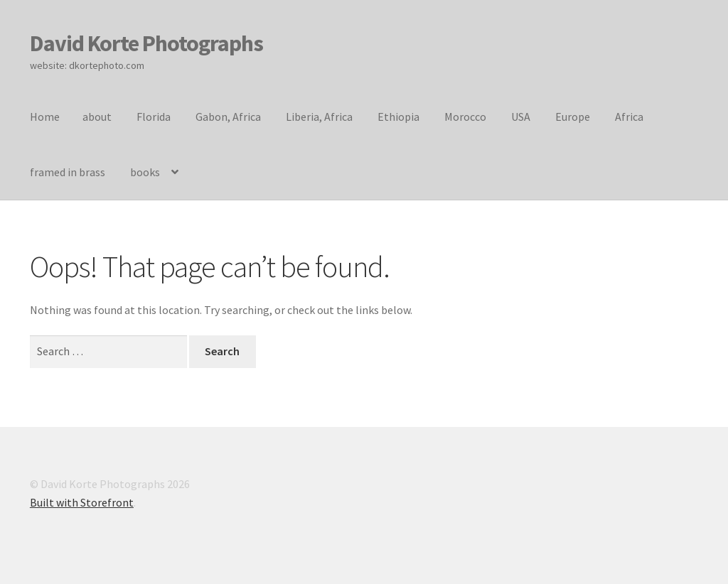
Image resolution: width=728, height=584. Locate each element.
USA (521, 117)
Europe (573, 117)
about (97, 117)
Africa (629, 117)
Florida (154, 117)
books (145, 172)
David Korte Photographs (146, 43)
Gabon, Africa (228, 117)
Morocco (465, 117)
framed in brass (68, 172)
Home (45, 117)
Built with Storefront (82, 502)
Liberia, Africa (319, 117)
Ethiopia (398, 117)
